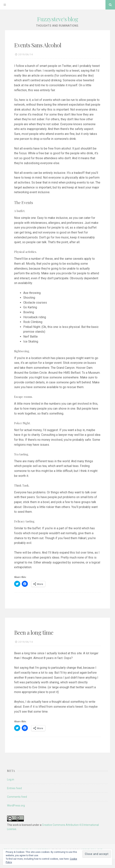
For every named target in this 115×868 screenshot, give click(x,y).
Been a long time (34, 632)
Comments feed (17, 797)
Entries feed (14, 788)
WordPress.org (16, 805)
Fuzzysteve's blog (57, 19)
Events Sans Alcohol (38, 45)
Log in (11, 779)
